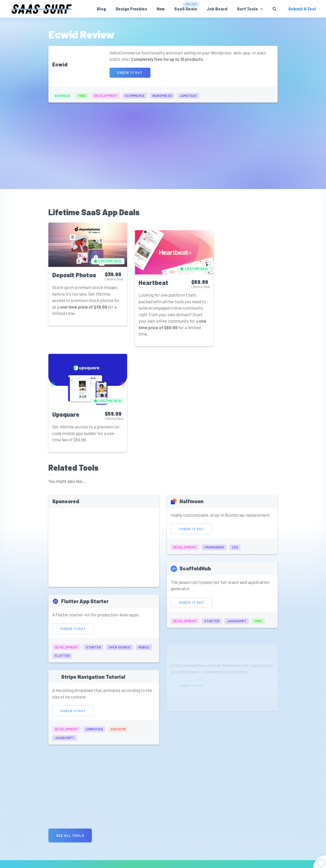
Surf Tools (248, 9)
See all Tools (70, 718)
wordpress (162, 96)
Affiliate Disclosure (199, 861)
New (161, 9)
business (63, 96)
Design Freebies (132, 9)
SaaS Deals (186, 9)
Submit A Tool (294, 835)
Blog (102, 9)
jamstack (188, 96)
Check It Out (130, 73)
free (82, 96)
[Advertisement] (163, 143)
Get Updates (231, 842)
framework (214, 441)
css (235, 441)
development (106, 96)
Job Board (217, 9)
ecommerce (135, 96)
